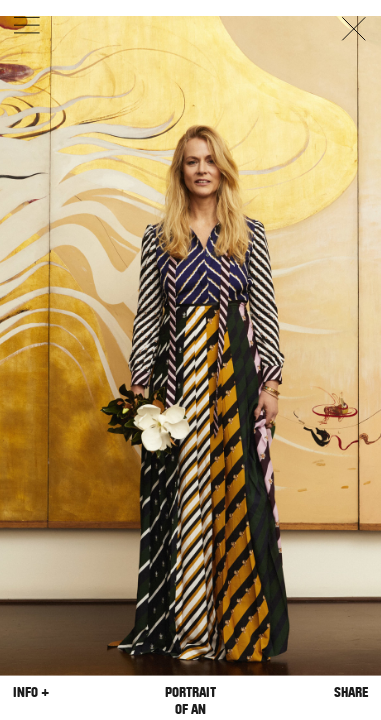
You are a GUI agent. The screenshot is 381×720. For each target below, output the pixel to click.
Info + (31, 691)
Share (351, 691)
